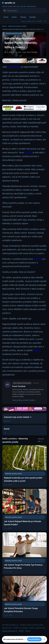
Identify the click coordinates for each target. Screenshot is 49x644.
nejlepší (37, 350)
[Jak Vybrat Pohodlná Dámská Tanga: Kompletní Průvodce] (24, 597)
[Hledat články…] (26, 11)
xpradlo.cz (10, 3)
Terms (28, 631)
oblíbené (38, 259)
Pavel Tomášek (19, 386)
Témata (23, 17)
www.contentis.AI (10, 631)
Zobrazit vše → (41, 440)
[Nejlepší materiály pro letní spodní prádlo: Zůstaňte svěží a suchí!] (24, 466)
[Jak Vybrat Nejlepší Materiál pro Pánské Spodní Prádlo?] (24, 510)
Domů (6, 17)
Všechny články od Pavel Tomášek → (24, 400)
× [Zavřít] (44, 639)
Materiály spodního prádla (17, 26)
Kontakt (33, 17)
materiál (28, 152)
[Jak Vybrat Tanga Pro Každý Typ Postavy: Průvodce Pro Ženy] (24, 553)
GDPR (21, 631)
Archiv (14, 17)
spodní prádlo (14, 67)
